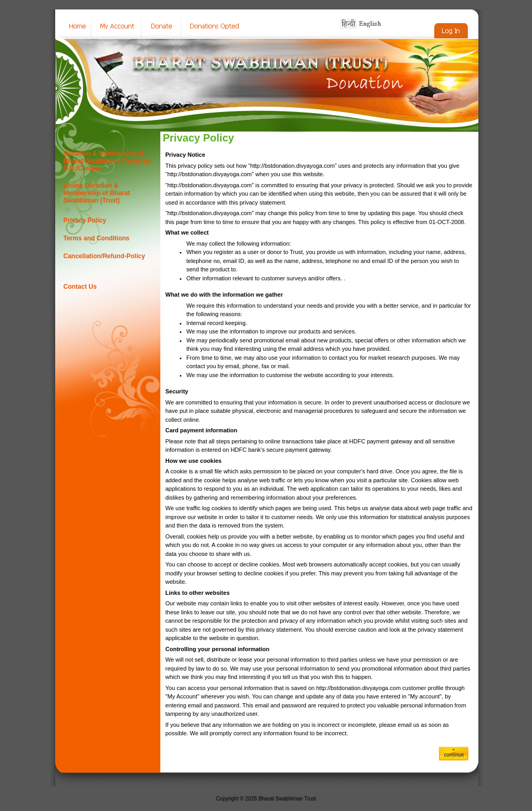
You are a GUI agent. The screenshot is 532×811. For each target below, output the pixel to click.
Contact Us (80, 287)
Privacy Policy (85, 220)
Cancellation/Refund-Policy (104, 256)
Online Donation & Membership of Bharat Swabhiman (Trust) (97, 193)
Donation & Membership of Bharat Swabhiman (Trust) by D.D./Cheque (107, 161)
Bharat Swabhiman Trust (288, 799)
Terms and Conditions (97, 238)
